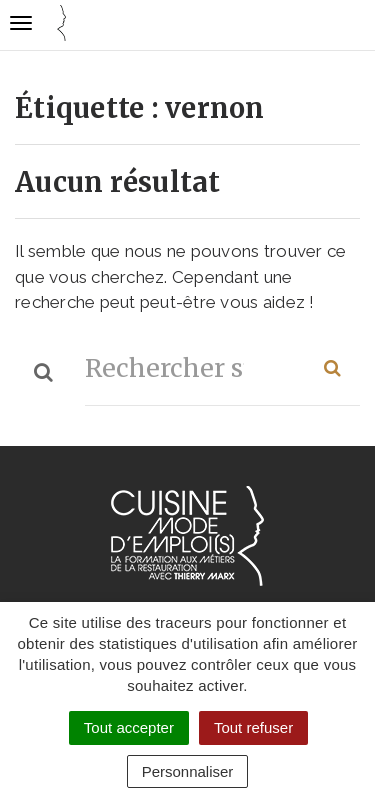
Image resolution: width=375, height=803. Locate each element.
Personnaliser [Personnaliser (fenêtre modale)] (188, 771)
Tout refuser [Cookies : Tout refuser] (253, 727)
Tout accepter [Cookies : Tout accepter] (129, 727)
